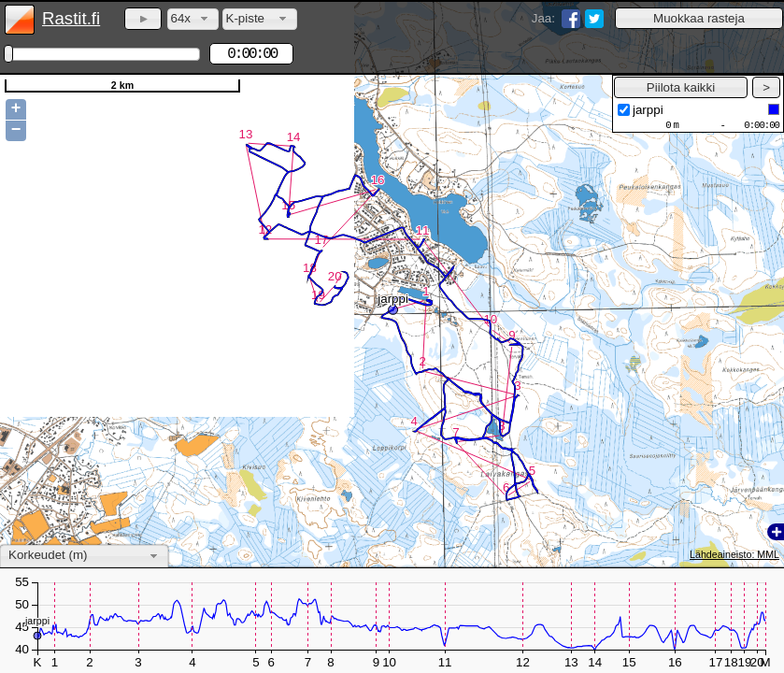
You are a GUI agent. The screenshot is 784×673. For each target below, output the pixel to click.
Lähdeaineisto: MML (734, 554)
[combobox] (193, 19)
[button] (699, 18)
